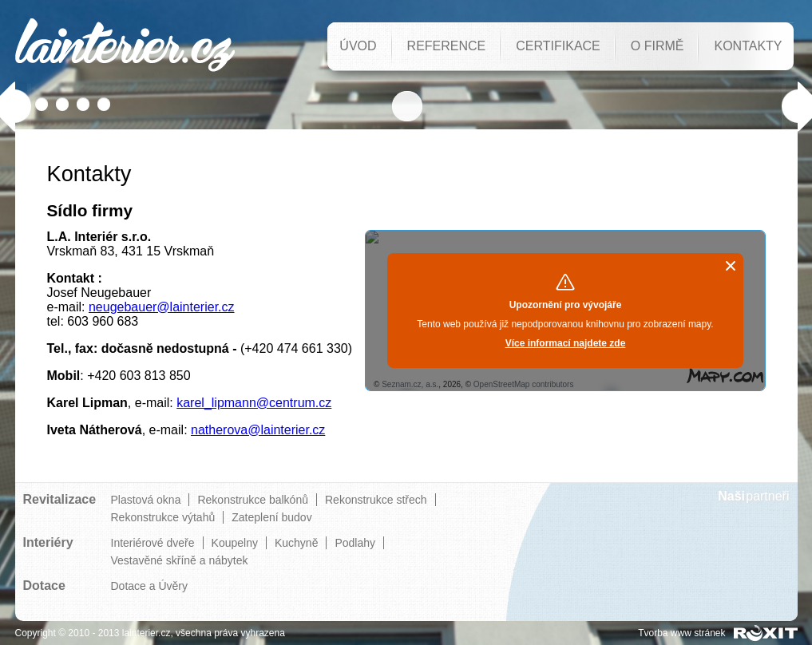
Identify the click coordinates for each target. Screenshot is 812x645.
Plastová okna (146, 500)
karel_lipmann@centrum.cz (254, 403)
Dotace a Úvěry (149, 586)
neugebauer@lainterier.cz (162, 307)
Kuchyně (296, 543)
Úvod (358, 46)
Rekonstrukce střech (376, 500)
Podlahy (355, 543)
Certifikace (558, 46)
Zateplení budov (271, 517)
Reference (447, 46)
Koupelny (235, 543)
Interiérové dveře (153, 543)
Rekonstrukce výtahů (163, 517)
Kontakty (748, 46)
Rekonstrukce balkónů (253, 500)
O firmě (658, 46)
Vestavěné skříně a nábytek (180, 560)
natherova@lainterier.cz (258, 430)
